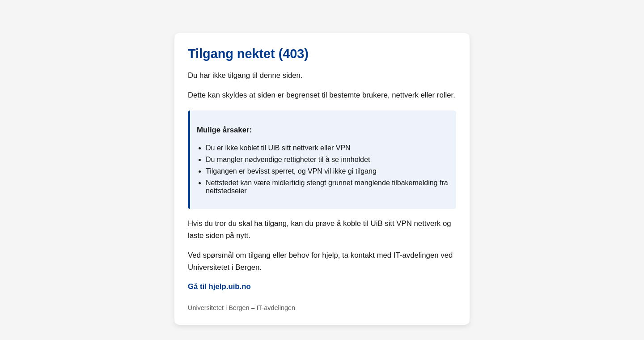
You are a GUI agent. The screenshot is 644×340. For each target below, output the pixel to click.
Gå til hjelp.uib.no (219, 287)
